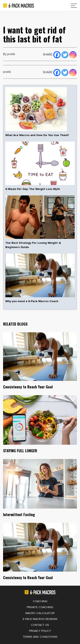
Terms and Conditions (40, 637)
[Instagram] (73, 54)
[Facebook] (57, 54)
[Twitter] (65, 54)
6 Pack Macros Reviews (40, 619)
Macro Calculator (40, 613)
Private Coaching (40, 607)
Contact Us (40, 625)
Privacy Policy (40, 631)
